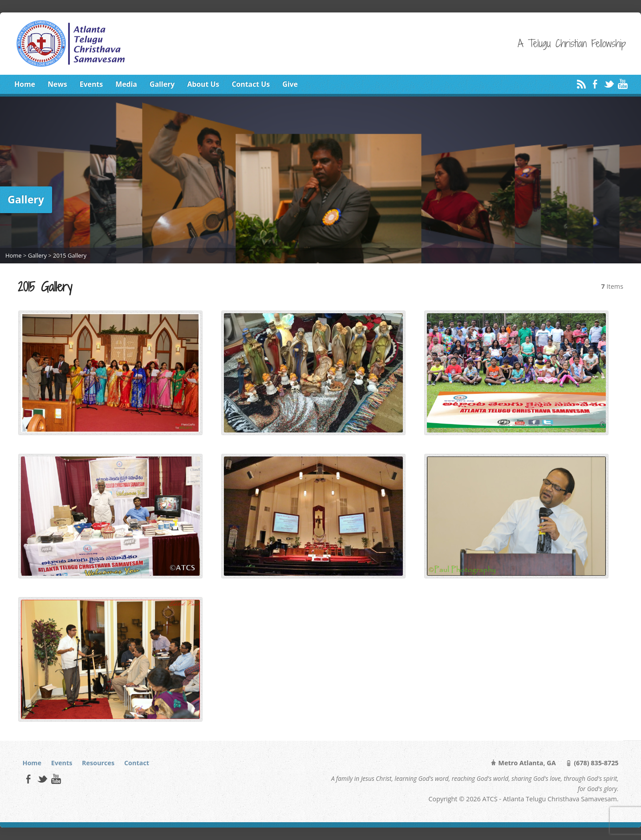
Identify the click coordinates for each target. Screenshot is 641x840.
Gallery (162, 84)
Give (290, 84)
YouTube (623, 84)
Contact (137, 763)
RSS (581, 84)
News (57, 84)
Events (91, 84)
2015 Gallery (70, 255)
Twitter (609, 84)
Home (25, 84)
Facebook (595, 84)
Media (126, 84)
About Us (203, 84)
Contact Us (251, 84)
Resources (98, 763)
